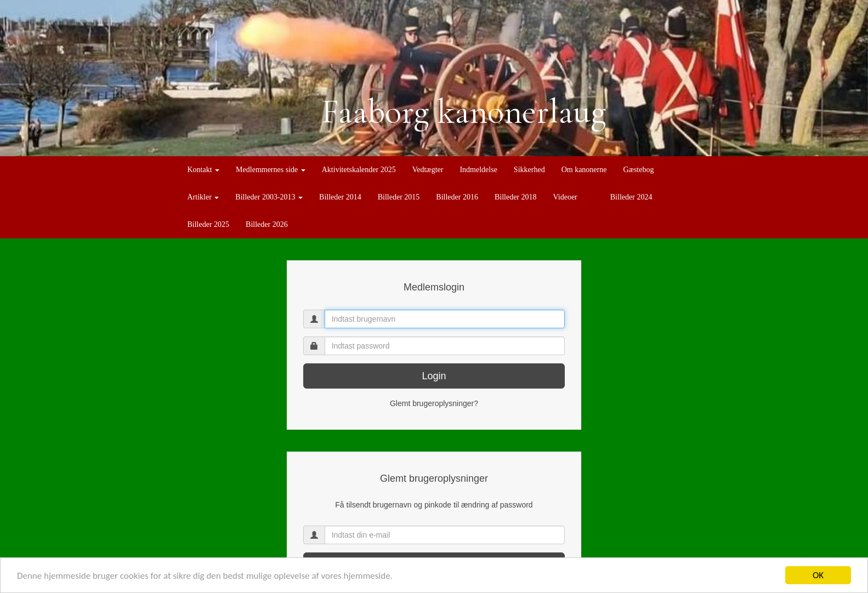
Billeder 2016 (457, 197)
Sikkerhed (529, 170)
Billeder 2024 (631, 197)
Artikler (203, 197)
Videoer (565, 197)
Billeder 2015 (399, 197)
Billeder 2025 (209, 224)
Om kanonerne (584, 170)
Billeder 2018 (516, 197)
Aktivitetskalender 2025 (359, 170)
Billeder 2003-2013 (269, 197)
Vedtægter (428, 170)
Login (434, 376)
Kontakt (204, 170)
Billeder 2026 (267, 224)
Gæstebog (638, 170)
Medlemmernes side (271, 170)
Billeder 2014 (340, 197)
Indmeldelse (478, 170)
